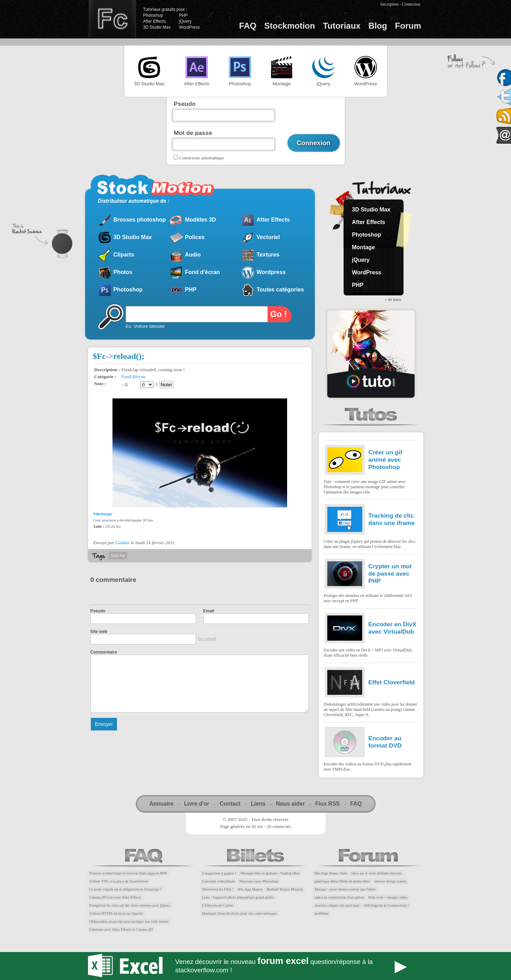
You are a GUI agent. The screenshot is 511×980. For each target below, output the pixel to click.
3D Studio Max (157, 27)
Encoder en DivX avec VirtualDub (393, 628)
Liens (258, 804)
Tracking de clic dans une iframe (392, 519)
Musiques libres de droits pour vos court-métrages (239, 913)
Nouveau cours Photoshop (259, 881)
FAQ (248, 26)
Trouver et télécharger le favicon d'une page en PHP (128, 873)
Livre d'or (197, 804)
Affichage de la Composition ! (386, 905)
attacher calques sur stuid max (337, 905)
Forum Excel (256, 966)
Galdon (123, 543)
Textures (268, 255)
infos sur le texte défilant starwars (377, 873)
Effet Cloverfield (392, 682)
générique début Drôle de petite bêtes (342, 881)
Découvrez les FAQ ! (218, 889)
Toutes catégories (280, 290)
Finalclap (112, 19)
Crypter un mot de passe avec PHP (390, 574)
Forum (408, 26)
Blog (378, 26)
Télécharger (103, 514)
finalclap (118, 555)
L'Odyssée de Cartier (218, 905)
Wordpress (271, 272)
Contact (230, 804)
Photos (123, 272)
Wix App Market (250, 889)
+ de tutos (393, 300)
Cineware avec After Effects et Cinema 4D (121, 929)
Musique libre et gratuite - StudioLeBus (270, 873)
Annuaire (162, 804)
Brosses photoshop (140, 220)
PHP (184, 15)
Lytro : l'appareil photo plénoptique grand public (238, 897)
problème (322, 913)
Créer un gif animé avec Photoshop (385, 460)
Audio (193, 255)
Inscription (389, 4)
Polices (195, 237)
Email (209, 611)
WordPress (189, 27)
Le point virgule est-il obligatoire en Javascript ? (126, 889)
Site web (99, 632)
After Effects (155, 21)
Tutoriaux (342, 26)
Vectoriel (268, 237)
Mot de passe (193, 133)
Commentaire (104, 652)
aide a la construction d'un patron (339, 897)
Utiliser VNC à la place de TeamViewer (119, 881)
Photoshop (153, 15)
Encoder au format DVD (385, 742)
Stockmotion (290, 26)
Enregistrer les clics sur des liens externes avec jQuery (130, 905)
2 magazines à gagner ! (219, 873)
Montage (282, 71)
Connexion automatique (202, 158)
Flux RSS (327, 804)
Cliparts (124, 255)
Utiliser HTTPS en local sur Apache (116, 913)
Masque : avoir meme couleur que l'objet (345, 889)
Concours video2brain (218, 881)
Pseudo (185, 104)
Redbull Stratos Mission (285, 889)
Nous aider (290, 804)
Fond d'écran (203, 272)
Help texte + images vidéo (388, 897)
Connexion (411, 4)
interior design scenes (390, 881)
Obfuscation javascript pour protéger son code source (129, 921)
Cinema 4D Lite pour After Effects (115, 897)
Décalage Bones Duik (331, 873)
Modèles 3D (201, 220)
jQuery (185, 21)
